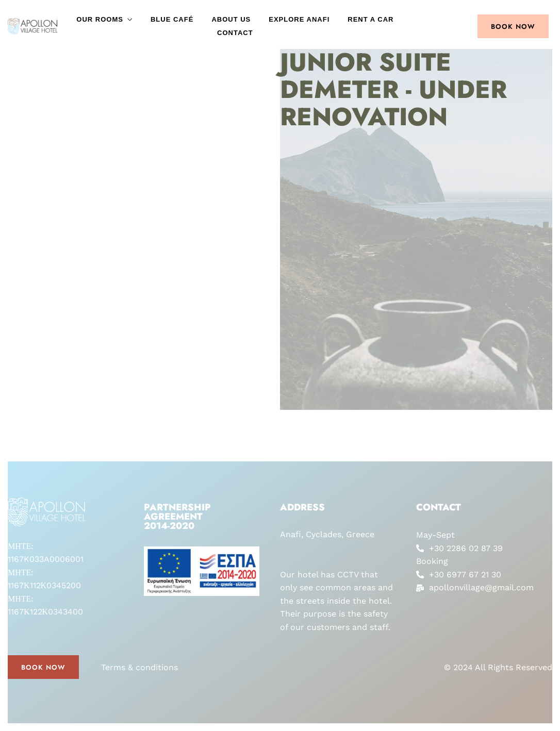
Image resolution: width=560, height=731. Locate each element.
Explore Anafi (299, 19)
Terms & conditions (139, 667)
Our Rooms (100, 19)
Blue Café (172, 19)
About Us (231, 19)
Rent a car (370, 19)
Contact (235, 33)
